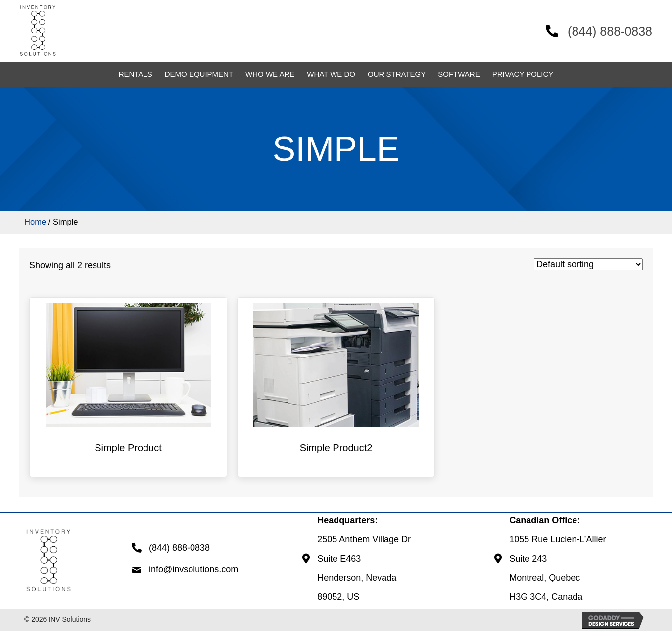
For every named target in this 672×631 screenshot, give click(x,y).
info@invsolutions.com (193, 569)
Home (35, 222)
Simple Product (128, 448)
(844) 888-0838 (607, 31)
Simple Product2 (336, 448)
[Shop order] (588, 264)
